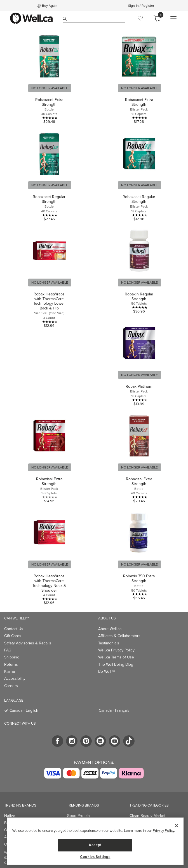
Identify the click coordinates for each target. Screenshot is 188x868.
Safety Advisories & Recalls (28, 643)
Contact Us (14, 629)
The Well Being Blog (116, 664)
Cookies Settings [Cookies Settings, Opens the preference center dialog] (95, 857)
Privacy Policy (163, 831)
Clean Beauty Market (147, 816)
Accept (95, 845)
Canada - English (24, 710)
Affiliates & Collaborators (119, 636)
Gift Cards (13, 636)
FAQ (8, 650)
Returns (11, 664)
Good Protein (78, 816)
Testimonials (109, 643)
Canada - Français (114, 710)
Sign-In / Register (141, 6)
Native (10, 816)
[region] (95, 841)
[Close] (177, 826)
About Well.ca (110, 629)
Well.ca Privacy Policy (116, 650)
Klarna (10, 671)
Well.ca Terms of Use (116, 657)
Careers (11, 686)
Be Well (107, 671)
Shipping (12, 657)
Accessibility (15, 678)
